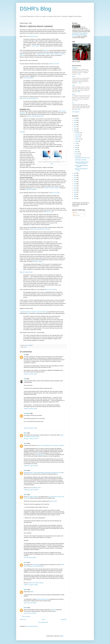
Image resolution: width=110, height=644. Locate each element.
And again (22, 132)
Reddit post (53, 610)
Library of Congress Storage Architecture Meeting (82, 163)
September (78, 139)
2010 (75, 192)
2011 (75, 190)
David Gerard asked (32, 36)
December (78, 133)
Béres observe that (26, 272)
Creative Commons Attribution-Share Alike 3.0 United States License (80, 35)
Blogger (61, 636)
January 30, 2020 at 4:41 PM (31, 466)
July (76, 143)
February (77, 154)
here (28, 313)
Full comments (76, 112)
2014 (75, 184)
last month (38, 488)
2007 (75, 199)
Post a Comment (26, 616)
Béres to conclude (51, 289)
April (76, 150)
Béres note (49, 212)
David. (25, 433)
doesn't (46, 50)
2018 (32, 488)
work (86, 32)
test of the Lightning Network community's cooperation (51, 445)
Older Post (64, 620)
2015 (75, 182)
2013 (75, 186)
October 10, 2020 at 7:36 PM (31, 585)
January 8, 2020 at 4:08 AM (30, 374)
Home (44, 620)
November (78, 135)
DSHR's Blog (35, 9)
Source (52, 164)
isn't (21, 52)
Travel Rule (53, 501)
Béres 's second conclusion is (29, 98)
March (77, 152)
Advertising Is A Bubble (80, 160)
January (77, 156)
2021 (75, 129)
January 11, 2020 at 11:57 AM (31, 439)
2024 (75, 122)
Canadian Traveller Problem (51, 188)
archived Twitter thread (42, 599)
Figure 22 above (38, 261)
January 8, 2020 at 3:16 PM (30, 409)
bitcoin (25, 347)
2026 (75, 118)
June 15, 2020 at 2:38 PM (30, 558)
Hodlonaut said (41, 455)
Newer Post (23, 620)
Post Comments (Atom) (32, 626)
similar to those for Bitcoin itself (35, 116)
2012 (75, 188)
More (79, 74)
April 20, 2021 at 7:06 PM (30, 603)
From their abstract (29, 78)
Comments (76, 215)
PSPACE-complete (31, 189)
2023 (75, 125)
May (76, 147)
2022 (75, 127)
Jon (25, 355)
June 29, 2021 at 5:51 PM (30, 613)
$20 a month (36, 46)
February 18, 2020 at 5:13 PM (31, 490)
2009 (75, 194)
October (77, 137)
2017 (75, 177)
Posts (75, 213)
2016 (75, 180)
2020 (75, 131)
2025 (75, 120)
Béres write (55, 64)
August (77, 141)
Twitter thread (36, 565)
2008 (75, 196)
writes (32, 592)
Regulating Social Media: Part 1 (82, 158)
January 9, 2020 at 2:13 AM (30, 428)
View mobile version (43, 622)
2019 (75, 173)
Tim (73, 103)
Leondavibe (27, 413)
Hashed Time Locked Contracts (36, 583)
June (76, 145)
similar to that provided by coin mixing (40, 229)
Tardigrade (75, 68)
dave (25, 379)
